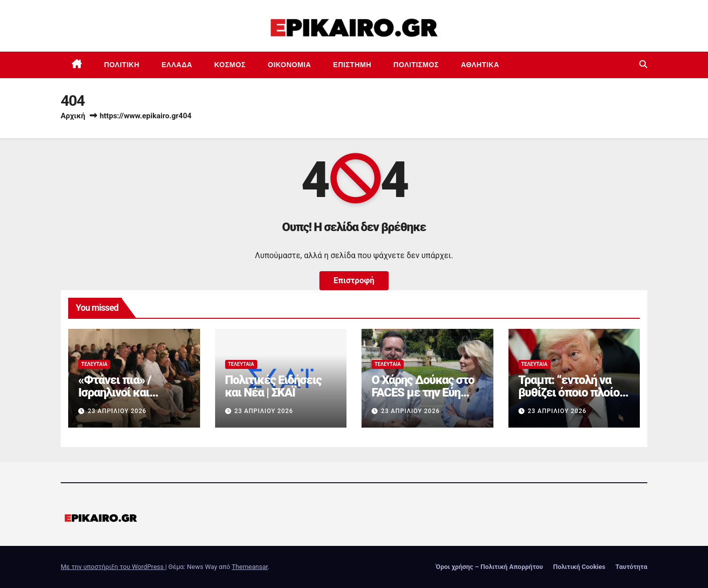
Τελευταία (94, 364)
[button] (643, 64)
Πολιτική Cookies (579, 567)
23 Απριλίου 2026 (117, 411)
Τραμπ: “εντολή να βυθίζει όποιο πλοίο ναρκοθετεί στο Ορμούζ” (569, 399)
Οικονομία (289, 65)
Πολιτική (122, 65)
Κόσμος (230, 65)
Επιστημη (352, 65)
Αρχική (73, 116)
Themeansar (250, 567)
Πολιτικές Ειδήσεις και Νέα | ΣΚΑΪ (273, 386)
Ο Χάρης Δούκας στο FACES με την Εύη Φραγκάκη (423, 393)
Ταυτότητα (631, 567)
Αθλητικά (480, 65)
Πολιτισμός (416, 65)
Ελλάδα (177, 65)
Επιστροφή (354, 280)
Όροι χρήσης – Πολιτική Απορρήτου (489, 567)
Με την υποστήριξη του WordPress (113, 567)
